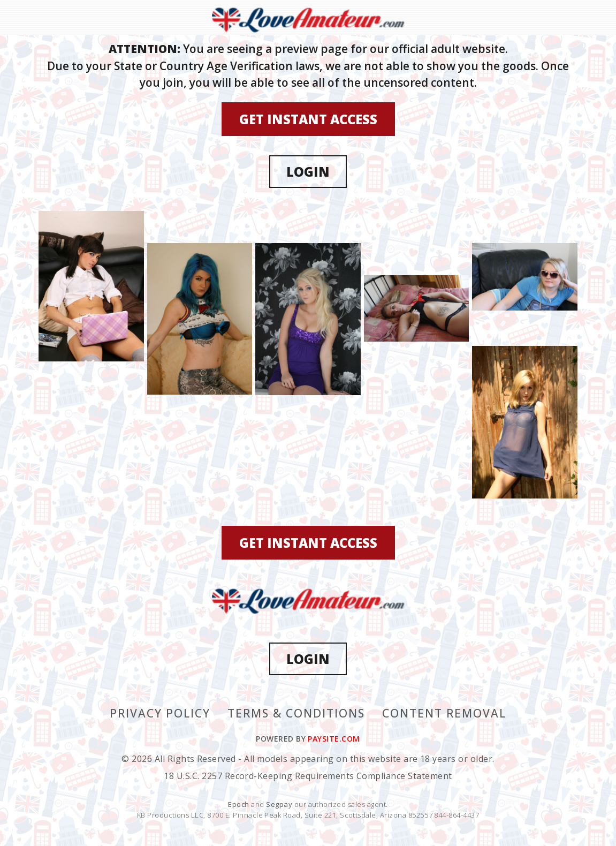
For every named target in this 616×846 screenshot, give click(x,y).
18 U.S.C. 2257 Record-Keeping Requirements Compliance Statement (308, 776)
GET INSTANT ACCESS (308, 119)
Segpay (280, 804)
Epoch (239, 804)
